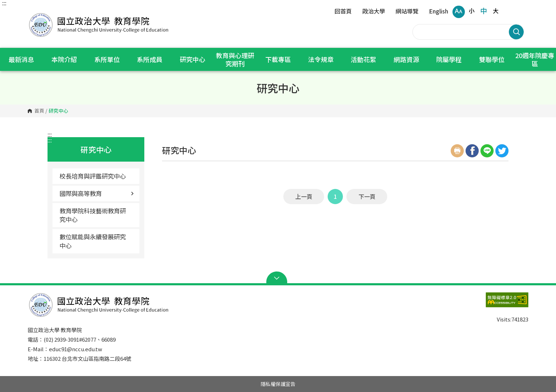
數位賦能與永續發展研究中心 (93, 241)
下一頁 (367, 196)
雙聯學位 (492, 59)
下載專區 (278, 59)
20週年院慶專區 (535, 59)
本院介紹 (64, 59)
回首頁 (343, 12)
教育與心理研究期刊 (235, 59)
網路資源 (406, 59)
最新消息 (21, 59)
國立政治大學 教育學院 (35, 14)
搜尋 (516, 32)
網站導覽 (407, 12)
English (439, 12)
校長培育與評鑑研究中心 (93, 176)
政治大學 (374, 12)
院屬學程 (449, 59)
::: (4, 3)
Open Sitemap (278, 278)
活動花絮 (363, 59)
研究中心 (193, 59)
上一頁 (304, 196)
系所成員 (150, 59)
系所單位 (107, 59)
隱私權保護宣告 (278, 384)
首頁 (39, 111)
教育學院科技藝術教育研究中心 (93, 215)
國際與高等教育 (97, 193)
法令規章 (321, 59)
